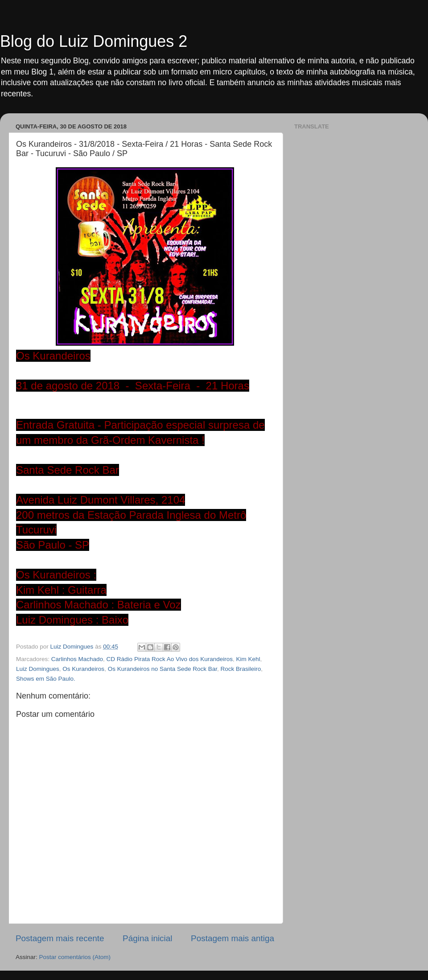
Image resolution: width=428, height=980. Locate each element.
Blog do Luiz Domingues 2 (94, 41)
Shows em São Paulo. (46, 679)
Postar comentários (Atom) (75, 957)
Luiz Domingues (38, 669)
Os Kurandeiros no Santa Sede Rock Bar (163, 669)
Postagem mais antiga (233, 938)
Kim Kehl (248, 659)
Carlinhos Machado (77, 659)
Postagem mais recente (60, 938)
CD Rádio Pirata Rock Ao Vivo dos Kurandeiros (170, 659)
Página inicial (147, 938)
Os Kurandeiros (83, 669)
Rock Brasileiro (241, 669)
